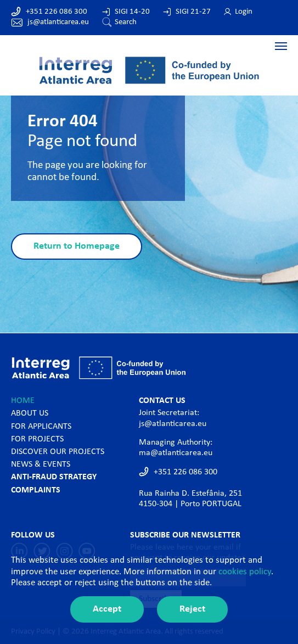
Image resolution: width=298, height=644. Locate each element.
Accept (107, 609)
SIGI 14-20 (132, 12)
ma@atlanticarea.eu (176, 453)
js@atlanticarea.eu (58, 22)
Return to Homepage (77, 246)
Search (126, 22)
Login (244, 12)
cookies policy (245, 572)
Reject (192, 609)
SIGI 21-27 (193, 12)
